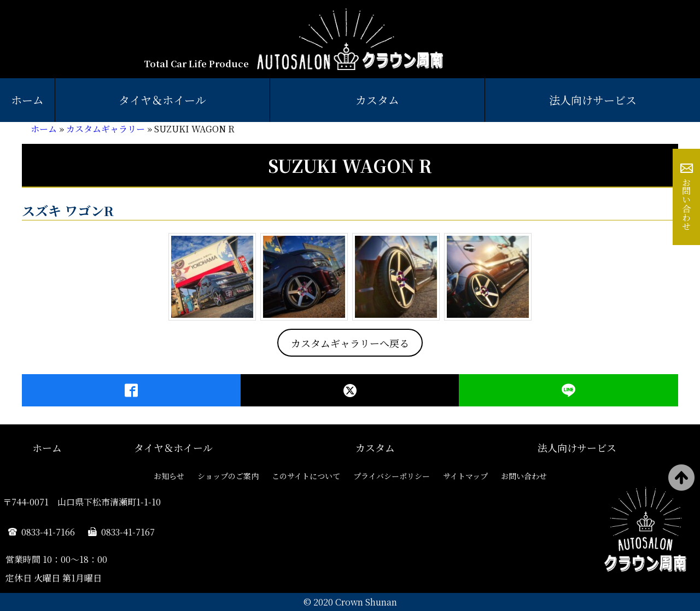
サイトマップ (465, 476)
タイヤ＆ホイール (162, 100)
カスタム (377, 100)
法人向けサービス (593, 100)
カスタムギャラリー (106, 129)
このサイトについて (306, 476)
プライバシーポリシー (392, 476)
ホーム (27, 100)
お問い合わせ (687, 204)
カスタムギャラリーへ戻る (350, 343)
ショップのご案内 (228, 476)
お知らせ (169, 476)
